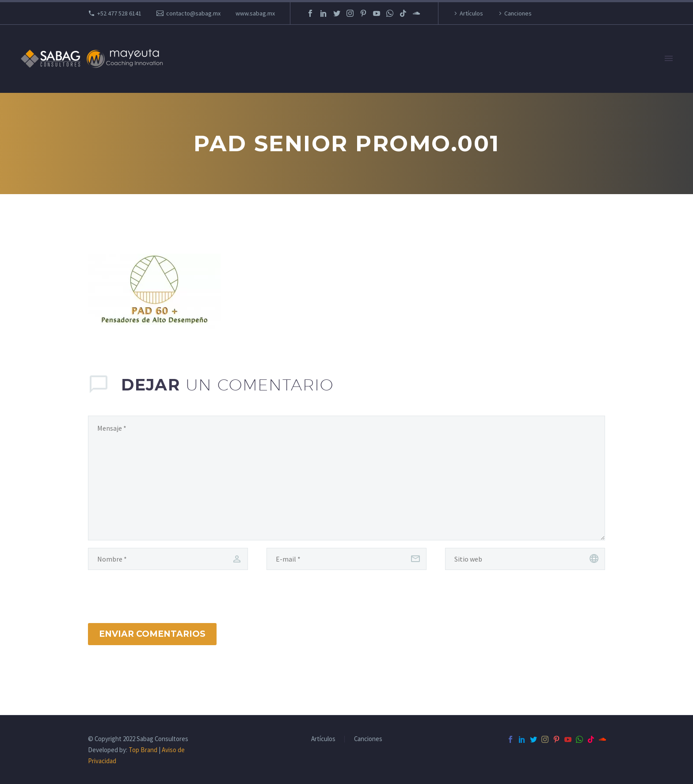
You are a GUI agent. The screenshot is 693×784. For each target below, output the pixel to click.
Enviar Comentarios (152, 634)
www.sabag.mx (255, 13)
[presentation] (146, 587)
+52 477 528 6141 (119, 13)
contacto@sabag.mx (193, 13)
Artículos (471, 13)
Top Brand (143, 750)
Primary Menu (669, 58)
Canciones (518, 13)
